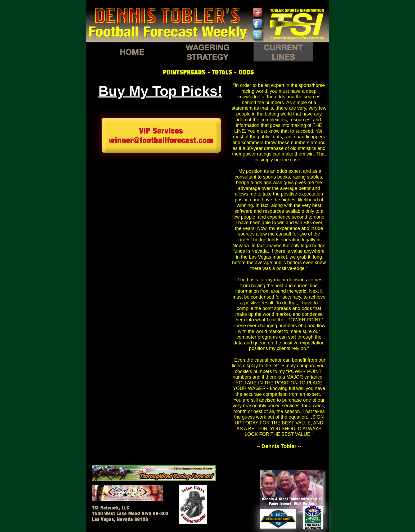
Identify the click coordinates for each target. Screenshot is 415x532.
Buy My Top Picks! (160, 91)
